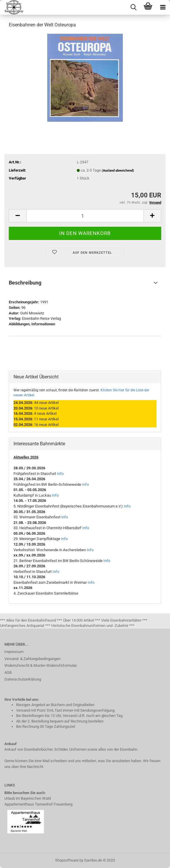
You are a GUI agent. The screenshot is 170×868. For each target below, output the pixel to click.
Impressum (14, 652)
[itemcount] (85, 216)
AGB (8, 672)
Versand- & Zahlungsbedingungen (32, 659)
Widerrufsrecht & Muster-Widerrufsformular (41, 665)
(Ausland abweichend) (118, 171)
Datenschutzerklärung (23, 679)
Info (60, 474)
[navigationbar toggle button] (163, 7)
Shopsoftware (67, 860)
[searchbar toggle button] (133, 7)
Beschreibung (25, 283)
